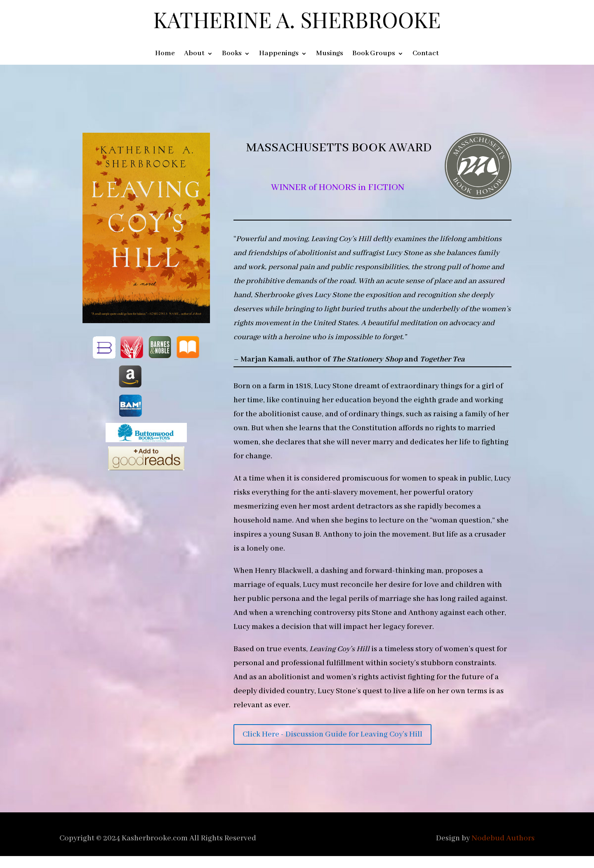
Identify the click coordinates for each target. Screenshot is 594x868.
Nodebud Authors (503, 838)
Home (165, 54)
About (194, 54)
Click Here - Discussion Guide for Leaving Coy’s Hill (332, 734)
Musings (330, 54)
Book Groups (374, 54)
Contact (426, 54)
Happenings (279, 54)
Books (232, 54)
